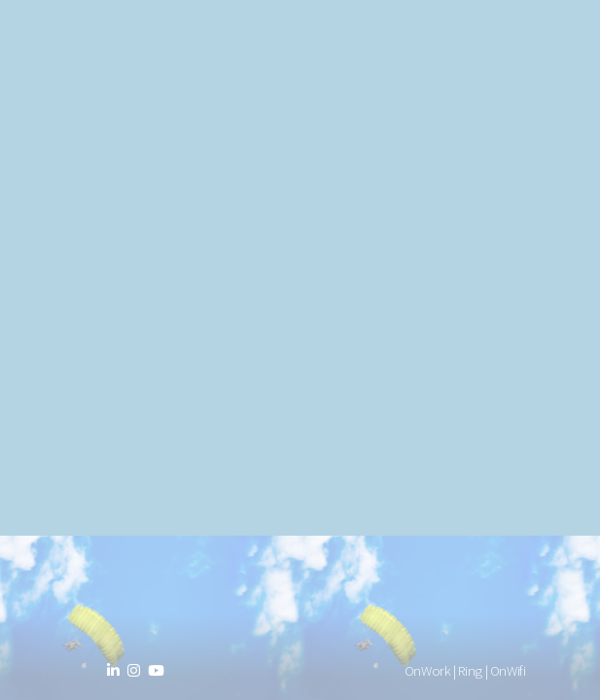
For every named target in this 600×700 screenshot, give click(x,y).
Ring (470, 671)
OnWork (428, 671)
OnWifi (508, 671)
